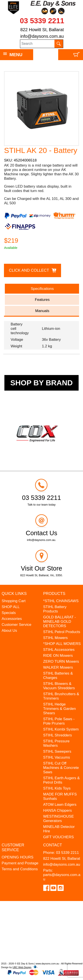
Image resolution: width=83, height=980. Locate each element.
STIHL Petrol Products (62, 632)
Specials (9, 613)
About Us (9, 631)
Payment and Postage (20, 863)
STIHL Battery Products (55, 609)
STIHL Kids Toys (57, 788)
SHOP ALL (11, 607)
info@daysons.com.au (42, 36)
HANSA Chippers (58, 810)
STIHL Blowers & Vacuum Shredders (59, 686)
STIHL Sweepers (57, 751)
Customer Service (17, 625)
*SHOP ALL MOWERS (62, 644)
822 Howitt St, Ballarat (42, 30)
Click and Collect (29, 270)
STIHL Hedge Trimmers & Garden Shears (60, 709)
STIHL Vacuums (57, 757)
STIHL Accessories (59, 650)
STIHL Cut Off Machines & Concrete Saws (61, 768)
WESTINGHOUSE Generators (59, 819)
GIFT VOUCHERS (59, 837)
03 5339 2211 (42, 21)
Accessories (12, 619)
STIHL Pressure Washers (56, 743)
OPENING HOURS (18, 857)
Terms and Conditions (20, 869)
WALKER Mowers (58, 667)
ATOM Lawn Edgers (60, 805)
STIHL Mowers (56, 638)
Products (54, 594)
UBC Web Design (22, 967)
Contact (53, 845)
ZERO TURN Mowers (61, 661)
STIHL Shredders (58, 735)
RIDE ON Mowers (58, 656)
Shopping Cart (14, 601)
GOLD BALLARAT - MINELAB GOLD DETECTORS (60, 622)
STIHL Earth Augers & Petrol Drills (62, 780)
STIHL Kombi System (61, 729)
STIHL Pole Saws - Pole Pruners (59, 721)
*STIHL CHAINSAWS (61, 601)
